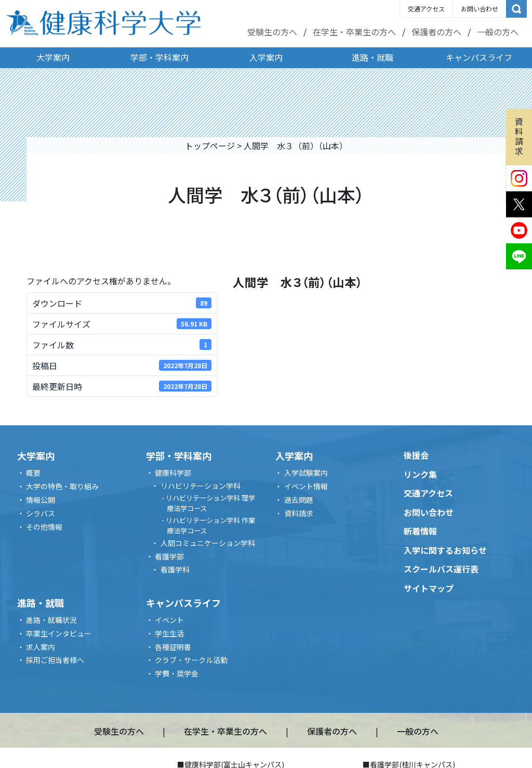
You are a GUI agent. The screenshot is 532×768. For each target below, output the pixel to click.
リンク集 (420, 474)
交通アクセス (426, 9)
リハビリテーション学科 (201, 486)
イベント (169, 620)
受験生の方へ (272, 32)
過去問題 (299, 500)
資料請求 (519, 136)
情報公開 (41, 500)
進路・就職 (373, 57)
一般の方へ (498, 32)
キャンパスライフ (479, 57)
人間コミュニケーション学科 (208, 543)
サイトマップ (429, 588)
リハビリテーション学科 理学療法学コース (210, 503)
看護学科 (175, 569)
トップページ (210, 146)
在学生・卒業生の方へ (354, 32)
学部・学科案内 (159, 57)
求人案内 (41, 647)
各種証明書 (173, 647)
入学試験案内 (306, 473)
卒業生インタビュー (59, 633)
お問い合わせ (480, 9)
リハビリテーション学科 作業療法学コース (210, 525)
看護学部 (169, 556)
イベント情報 (306, 486)
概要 (33, 473)
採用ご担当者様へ (55, 660)
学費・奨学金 (177, 673)
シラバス (41, 513)
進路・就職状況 (51, 620)
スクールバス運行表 (441, 569)
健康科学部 (173, 473)
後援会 (416, 455)
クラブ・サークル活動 (191, 660)
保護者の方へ (436, 32)
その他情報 (44, 527)
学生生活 (169, 633)
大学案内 (53, 57)
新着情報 (420, 531)
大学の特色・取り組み (62, 486)
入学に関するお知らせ (445, 550)
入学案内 (266, 57)
